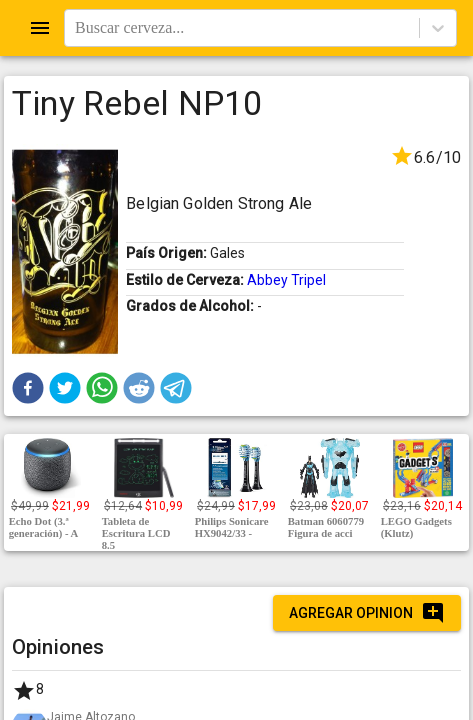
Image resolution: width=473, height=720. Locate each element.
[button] (28, 388)
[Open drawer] (40, 28)
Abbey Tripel (286, 280)
